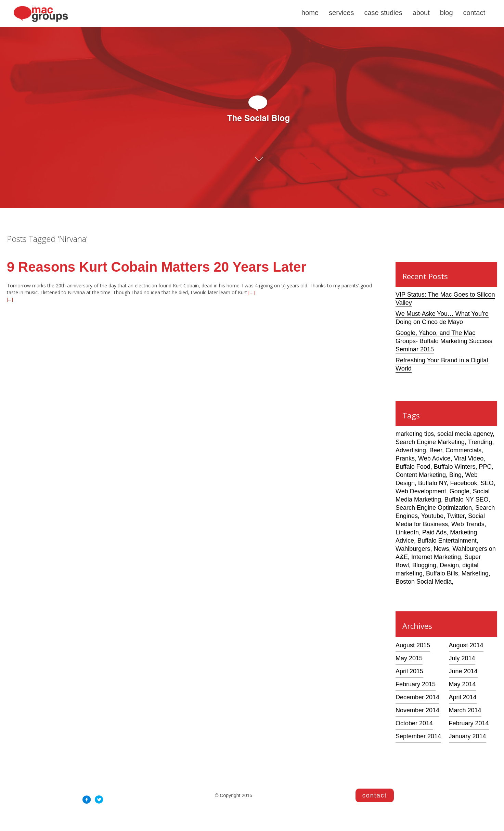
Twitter (456, 516)
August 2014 (466, 645)
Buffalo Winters (455, 467)
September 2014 (418, 736)
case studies (383, 13)
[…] (251, 292)
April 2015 (409, 671)
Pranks (405, 458)
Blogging (424, 565)
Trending (480, 442)
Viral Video (469, 458)
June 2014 (463, 671)
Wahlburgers (413, 549)
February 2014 (469, 723)
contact (474, 13)
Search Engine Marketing (430, 442)
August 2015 (413, 645)
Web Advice (434, 458)
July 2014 (462, 658)
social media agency (465, 434)
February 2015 (416, 684)
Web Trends (468, 524)
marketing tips (415, 434)
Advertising (411, 450)
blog (447, 13)
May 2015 (409, 658)
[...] (10, 299)
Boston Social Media (424, 582)
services (341, 13)
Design (449, 565)
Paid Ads (434, 532)
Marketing (475, 573)
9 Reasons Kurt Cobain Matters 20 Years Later (157, 267)
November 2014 (417, 710)
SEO (487, 483)
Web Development (421, 491)
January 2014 (468, 736)
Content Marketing (421, 475)
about (421, 13)
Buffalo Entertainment (447, 541)
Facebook (463, 483)
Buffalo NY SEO (466, 499)
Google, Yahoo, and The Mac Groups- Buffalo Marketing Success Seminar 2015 (444, 341)
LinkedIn (407, 532)
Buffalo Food (413, 467)
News (441, 549)
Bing (455, 475)
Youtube (432, 516)
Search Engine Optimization (434, 508)
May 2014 (462, 684)
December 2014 (417, 697)
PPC (485, 467)
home (310, 13)
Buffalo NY (432, 483)
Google (460, 491)
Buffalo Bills (442, 573)
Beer (436, 450)
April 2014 (463, 697)
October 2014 (414, 723)
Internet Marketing (436, 557)
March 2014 (465, 710)
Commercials (463, 450)
